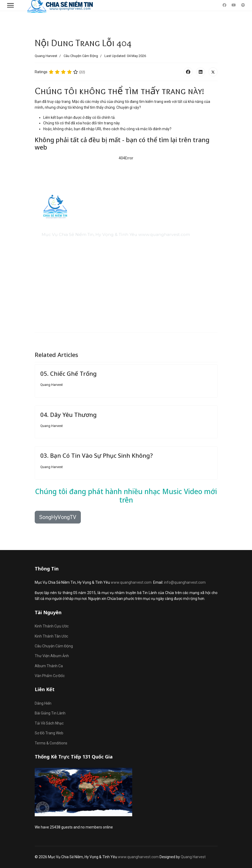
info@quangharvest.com (185, 582)
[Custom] (243, 5)
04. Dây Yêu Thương (68, 415)
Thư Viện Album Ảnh (52, 656)
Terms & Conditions (51, 743)
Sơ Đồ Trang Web (49, 733)
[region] (126, 240)
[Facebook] (224, 5)
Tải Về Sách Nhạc (49, 723)
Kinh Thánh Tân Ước (51, 636)
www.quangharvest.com (131, 582)
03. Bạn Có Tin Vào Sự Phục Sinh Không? (97, 455)
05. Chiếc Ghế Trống (68, 373)
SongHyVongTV (58, 517)
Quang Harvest (193, 857)
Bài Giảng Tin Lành (50, 713)
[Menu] (10, 5)
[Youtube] (234, 5)
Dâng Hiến (43, 703)
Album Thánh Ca (49, 666)
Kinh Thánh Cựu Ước (52, 626)
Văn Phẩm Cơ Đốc (50, 676)
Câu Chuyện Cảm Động (81, 56)
